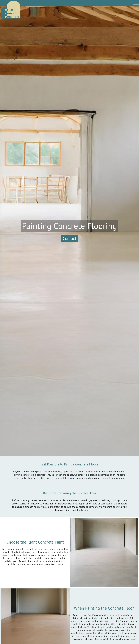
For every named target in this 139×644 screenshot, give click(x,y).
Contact (69, 238)
